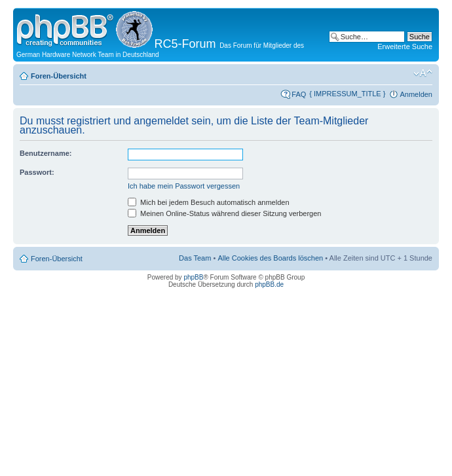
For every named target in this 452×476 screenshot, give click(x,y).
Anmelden (416, 94)
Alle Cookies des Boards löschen (270, 258)
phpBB (193, 277)
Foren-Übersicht (59, 76)
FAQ (299, 94)
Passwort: (37, 172)
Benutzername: (46, 153)
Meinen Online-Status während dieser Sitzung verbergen (224, 213)
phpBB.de (269, 284)
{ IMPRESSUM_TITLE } (347, 94)
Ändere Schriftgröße (423, 73)
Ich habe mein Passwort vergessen (184, 186)
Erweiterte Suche (405, 46)
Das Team (195, 258)
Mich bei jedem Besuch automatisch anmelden (209, 202)
